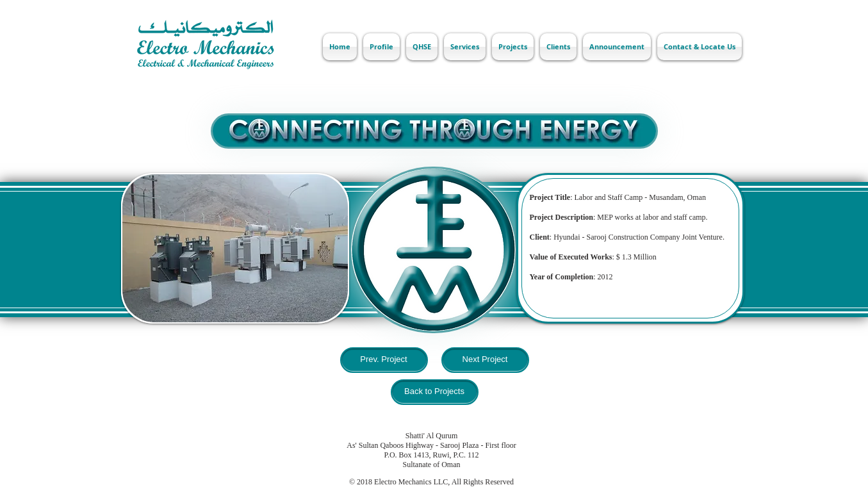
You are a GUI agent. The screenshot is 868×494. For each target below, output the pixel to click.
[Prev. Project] (384, 360)
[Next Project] (485, 360)
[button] (235, 248)
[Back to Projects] (435, 392)
